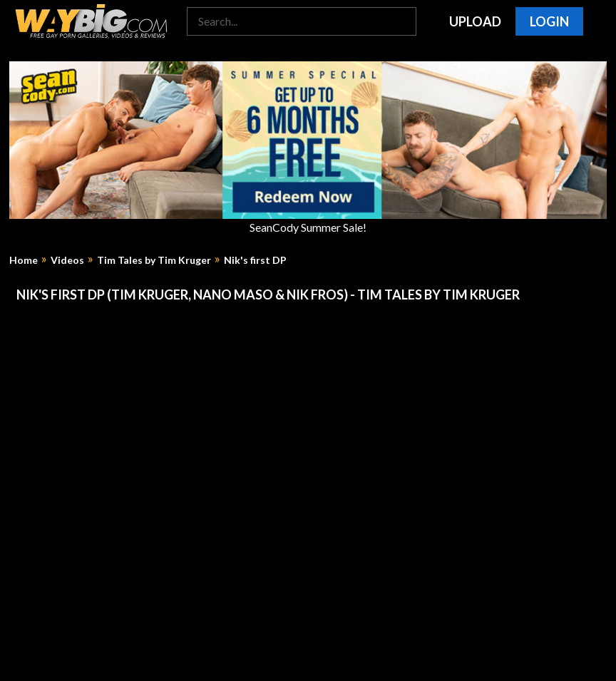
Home (24, 260)
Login (549, 21)
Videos (67, 260)
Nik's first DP (255, 260)
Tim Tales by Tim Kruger (154, 260)
